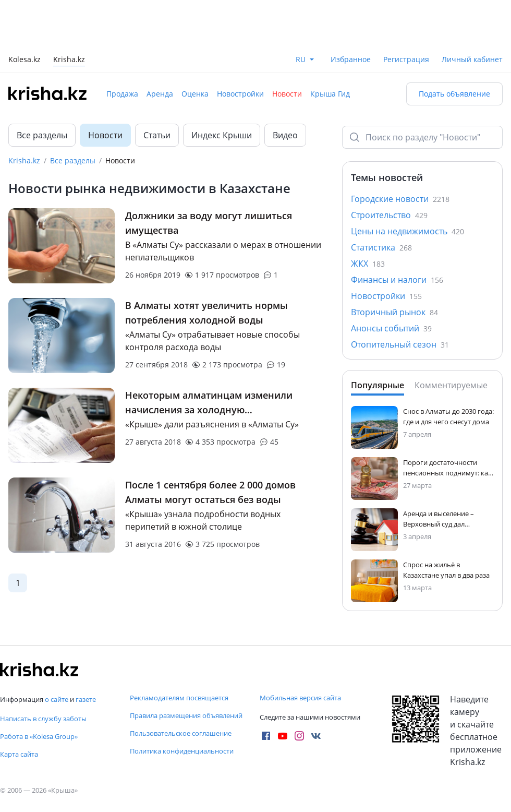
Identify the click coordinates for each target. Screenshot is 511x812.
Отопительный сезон (400, 344)
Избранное (351, 59)
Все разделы (42, 135)
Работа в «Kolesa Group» (39, 736)
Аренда (160, 94)
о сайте (57, 699)
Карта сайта (19, 754)
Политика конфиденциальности (182, 751)
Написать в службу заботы (43, 719)
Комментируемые (451, 385)
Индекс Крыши (222, 135)
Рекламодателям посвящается (179, 698)
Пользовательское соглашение (181, 733)
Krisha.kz (24, 160)
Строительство (389, 215)
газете (86, 699)
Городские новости (400, 199)
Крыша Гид (330, 94)
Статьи (157, 135)
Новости (287, 94)
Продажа (122, 94)
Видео (285, 135)
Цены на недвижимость (407, 231)
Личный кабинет (472, 59)
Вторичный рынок (394, 312)
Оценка (195, 94)
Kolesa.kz (25, 60)
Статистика (381, 247)
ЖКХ (368, 264)
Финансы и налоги (397, 280)
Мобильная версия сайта (300, 698)
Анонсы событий (391, 328)
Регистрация (406, 59)
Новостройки (240, 94)
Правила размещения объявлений (186, 715)
